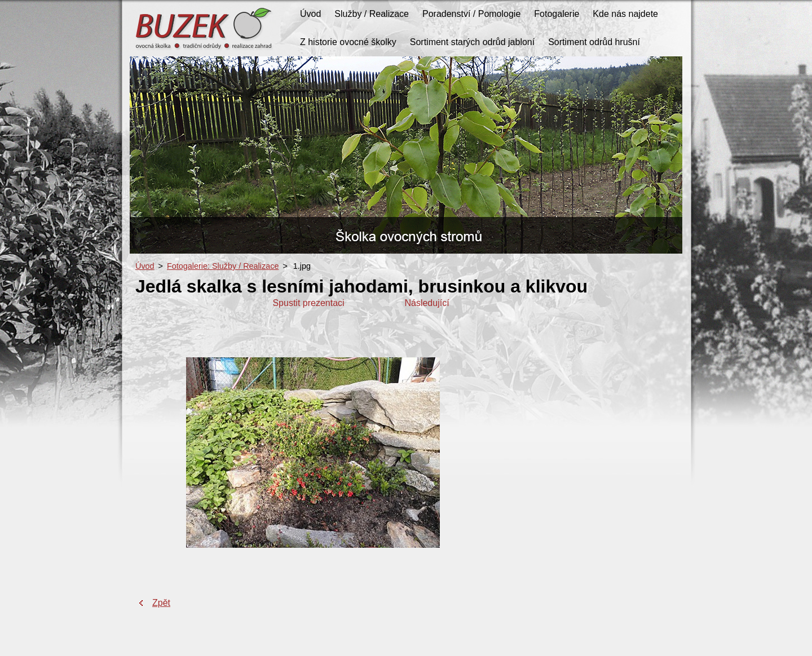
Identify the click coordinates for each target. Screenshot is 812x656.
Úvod (145, 266)
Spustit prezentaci (308, 303)
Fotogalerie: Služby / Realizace (223, 266)
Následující (427, 303)
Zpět (161, 603)
